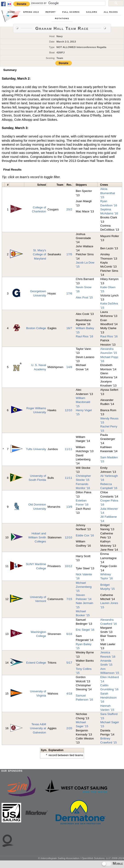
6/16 (69, 634)
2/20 (69, 728)
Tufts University (36, 449)
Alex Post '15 (84, 297)
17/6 (69, 293)
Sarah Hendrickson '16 (108, 698)
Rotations (62, 18)
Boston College (36, 328)
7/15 (69, 599)
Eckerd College (36, 663)
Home (11, 12)
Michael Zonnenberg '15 (84, 587)
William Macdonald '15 (83, 402)
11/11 (69, 449)
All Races (111, 12)
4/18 (69, 694)
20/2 (69, 209)
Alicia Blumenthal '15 (108, 193)
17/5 (69, 254)
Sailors (92, 12)
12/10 (69, 410)
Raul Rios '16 (84, 336)
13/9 (69, 507)
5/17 (69, 663)
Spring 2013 (31, 12)
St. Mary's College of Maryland (39, 254)
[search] (68, 3)
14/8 (69, 367)
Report (51, 12)
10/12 (69, 566)
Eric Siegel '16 (85, 630)
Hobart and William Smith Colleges (37, 538)
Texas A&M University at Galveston (38, 728)
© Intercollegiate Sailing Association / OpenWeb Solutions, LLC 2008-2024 (81, 858)
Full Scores (71, 12)
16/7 (69, 328)
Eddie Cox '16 (85, 535)
